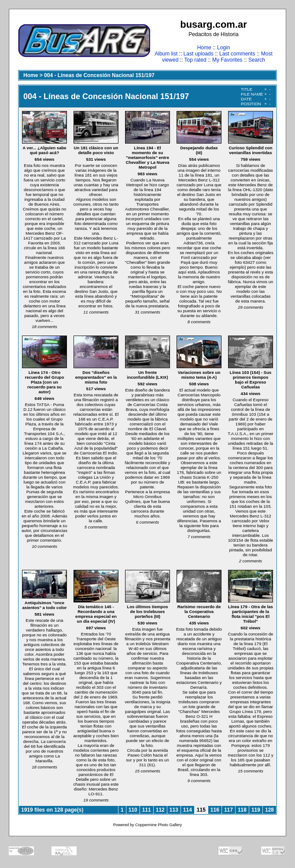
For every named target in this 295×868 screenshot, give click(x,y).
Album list (166, 54)
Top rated (195, 60)
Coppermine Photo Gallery (159, 825)
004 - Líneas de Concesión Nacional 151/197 (99, 75)
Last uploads (199, 54)
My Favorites (227, 60)
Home (204, 48)
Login (223, 48)
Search (257, 60)
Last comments (237, 54)
